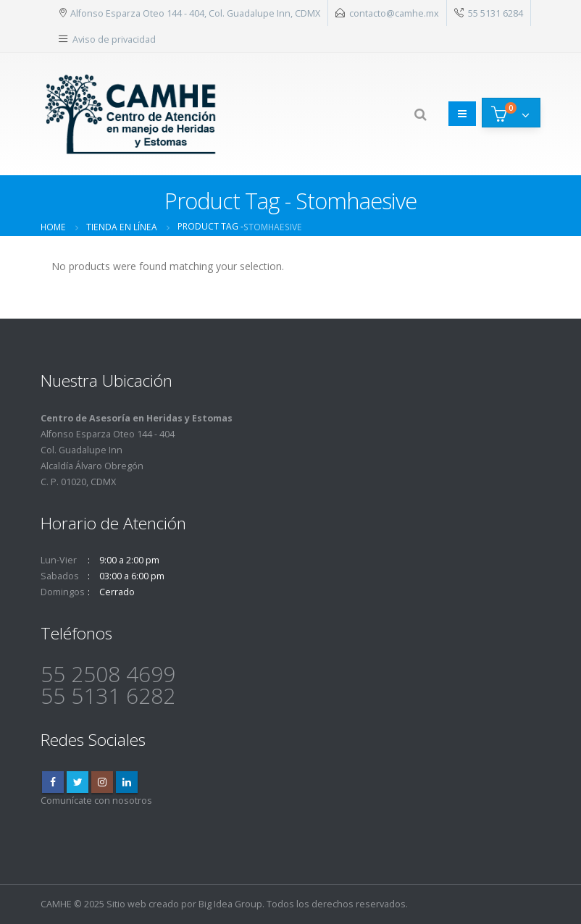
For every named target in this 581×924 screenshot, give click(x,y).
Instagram (102, 782)
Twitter (78, 782)
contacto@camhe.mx (394, 13)
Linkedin (127, 782)
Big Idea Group (230, 904)
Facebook (53, 782)
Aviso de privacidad (114, 39)
